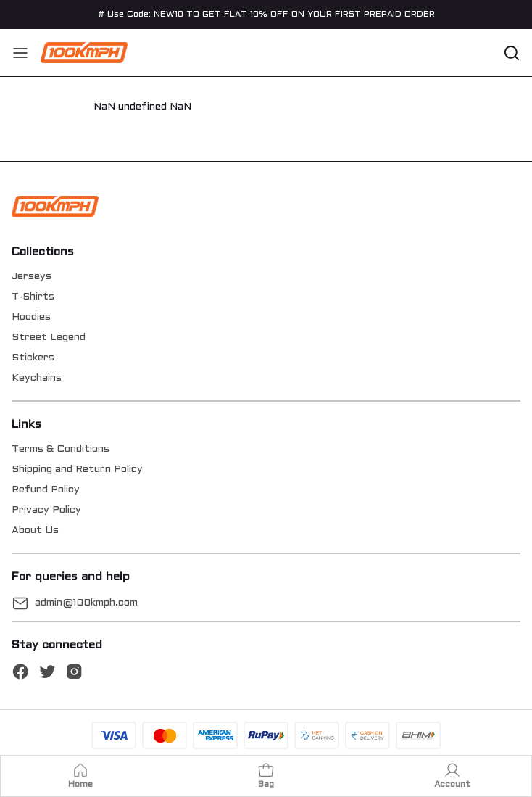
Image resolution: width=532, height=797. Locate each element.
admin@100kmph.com (86, 603)
